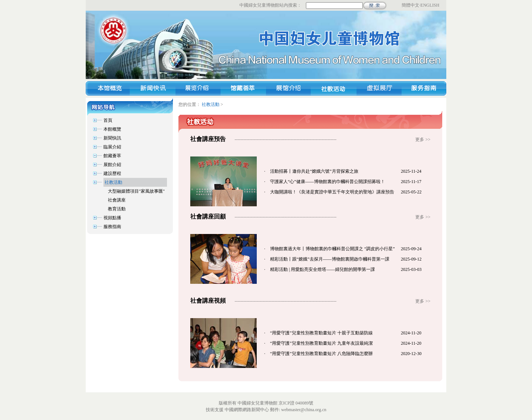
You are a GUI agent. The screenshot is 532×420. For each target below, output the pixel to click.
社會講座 (117, 200)
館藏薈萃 (112, 156)
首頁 (108, 120)
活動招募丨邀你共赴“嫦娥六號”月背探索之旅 (314, 171)
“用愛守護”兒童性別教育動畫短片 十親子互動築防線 (321, 333)
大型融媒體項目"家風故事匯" (136, 191)
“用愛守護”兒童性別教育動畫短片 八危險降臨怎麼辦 (321, 354)
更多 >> (423, 140)
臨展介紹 (112, 147)
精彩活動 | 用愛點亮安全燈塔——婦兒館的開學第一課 (323, 269)
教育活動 (117, 209)
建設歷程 (112, 173)
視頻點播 (112, 218)
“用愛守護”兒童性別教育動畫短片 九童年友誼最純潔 (321, 343)
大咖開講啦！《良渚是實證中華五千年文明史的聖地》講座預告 (332, 192)
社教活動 (113, 182)
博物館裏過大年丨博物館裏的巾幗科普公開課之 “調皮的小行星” (332, 249)
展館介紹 (112, 165)
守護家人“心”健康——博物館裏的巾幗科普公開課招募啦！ (328, 182)
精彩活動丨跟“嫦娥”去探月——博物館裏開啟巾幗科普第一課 (330, 259)
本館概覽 (112, 129)
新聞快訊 (112, 138)
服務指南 (112, 227)
